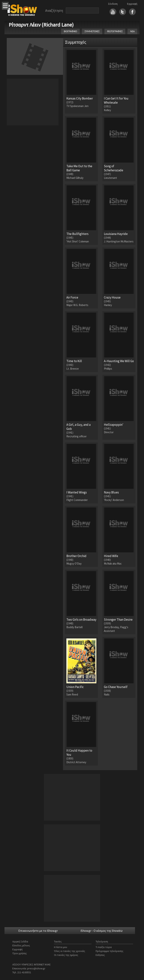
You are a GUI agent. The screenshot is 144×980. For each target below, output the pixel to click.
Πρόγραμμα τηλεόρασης (109, 951)
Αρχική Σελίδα (20, 941)
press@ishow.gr (36, 968)
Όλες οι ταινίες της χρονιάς (70, 951)
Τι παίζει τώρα (104, 947)
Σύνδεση (113, 4)
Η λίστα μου (61, 947)
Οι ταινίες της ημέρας (66, 955)
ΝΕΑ (132, 31)
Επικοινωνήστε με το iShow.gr (38, 931)
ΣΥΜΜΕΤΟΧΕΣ (92, 31)
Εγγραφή (132, 4)
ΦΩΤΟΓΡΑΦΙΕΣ (115, 31)
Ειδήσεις (100, 955)
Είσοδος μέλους (21, 945)
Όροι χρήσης (20, 953)
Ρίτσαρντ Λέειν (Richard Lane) (41, 25)
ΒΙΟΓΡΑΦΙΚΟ (70, 31)
